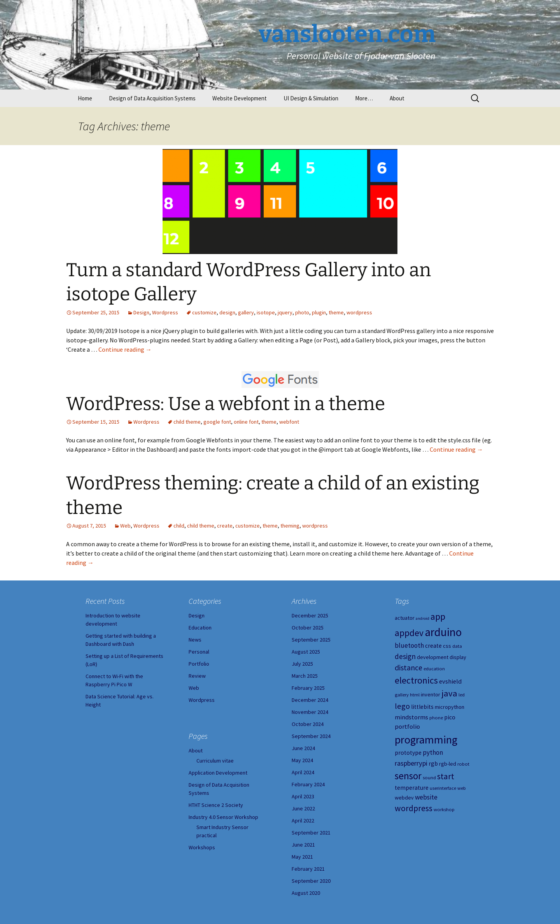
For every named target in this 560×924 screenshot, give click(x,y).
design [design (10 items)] (405, 656)
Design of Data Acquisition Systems (152, 98)
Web (125, 526)
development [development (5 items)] (433, 657)
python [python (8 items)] (433, 752)
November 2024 (310, 712)
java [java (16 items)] (449, 693)
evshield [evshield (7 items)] (450, 681)
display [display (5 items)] (458, 657)
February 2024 (308, 784)
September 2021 (311, 833)
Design (141, 312)
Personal (199, 652)
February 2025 (308, 688)
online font (246, 422)
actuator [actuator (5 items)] (405, 618)
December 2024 (310, 700)
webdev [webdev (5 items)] (404, 798)
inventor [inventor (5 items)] (430, 694)
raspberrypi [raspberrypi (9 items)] (411, 763)
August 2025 (306, 652)
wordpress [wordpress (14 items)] (414, 808)
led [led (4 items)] (462, 695)
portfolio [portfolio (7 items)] (407, 726)
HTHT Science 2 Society (216, 805)
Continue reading (125, 349)
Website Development (240, 98)
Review (197, 676)
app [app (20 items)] (438, 616)
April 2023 (303, 796)
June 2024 (303, 748)
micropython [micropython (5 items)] (450, 707)
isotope (266, 312)
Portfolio (199, 664)
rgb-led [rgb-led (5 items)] (448, 764)
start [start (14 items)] (446, 776)
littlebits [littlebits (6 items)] (422, 707)
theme (336, 312)
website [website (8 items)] (426, 797)
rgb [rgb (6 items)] (433, 764)
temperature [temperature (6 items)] (412, 788)
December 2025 (310, 615)
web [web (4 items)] (462, 788)
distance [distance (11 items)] (409, 668)
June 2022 (303, 808)
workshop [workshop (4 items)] (444, 809)
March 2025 (305, 676)
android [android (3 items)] (423, 618)
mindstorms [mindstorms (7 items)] (411, 717)
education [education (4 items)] (434, 669)
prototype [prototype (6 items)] (408, 753)
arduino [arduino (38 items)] (443, 632)
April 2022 (303, 821)
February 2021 (308, 869)
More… (364, 98)
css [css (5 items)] (447, 646)
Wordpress (165, 312)
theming (290, 526)
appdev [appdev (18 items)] (409, 633)
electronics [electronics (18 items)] (416, 680)
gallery (246, 312)
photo (302, 312)
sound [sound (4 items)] (429, 778)
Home (85, 98)
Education (200, 628)
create (225, 526)
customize (204, 312)
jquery (285, 312)
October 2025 (308, 628)
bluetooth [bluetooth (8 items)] (409, 645)
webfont (289, 422)
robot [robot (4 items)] (463, 764)
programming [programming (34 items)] (426, 740)
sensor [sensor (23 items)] (408, 776)
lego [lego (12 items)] (402, 706)
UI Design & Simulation (311, 98)
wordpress (359, 312)
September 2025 (311, 640)
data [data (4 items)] (457, 646)
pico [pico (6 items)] (450, 717)
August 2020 (306, 893)
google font (217, 422)
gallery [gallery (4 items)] (402, 695)
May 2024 (302, 760)
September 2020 (311, 881)
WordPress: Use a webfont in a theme (226, 404)
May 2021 (302, 857)
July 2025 (302, 664)
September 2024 (311, 736)
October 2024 (308, 724)
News (195, 640)
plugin (319, 312)
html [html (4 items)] (415, 695)
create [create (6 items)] (433, 646)
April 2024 (303, 772)
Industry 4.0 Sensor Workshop (223, 817)
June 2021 (303, 845)
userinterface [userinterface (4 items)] (443, 788)
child (179, 526)
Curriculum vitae (215, 761)
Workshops (202, 847)
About (397, 98)
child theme (187, 422)
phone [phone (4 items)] (436, 718)
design (227, 312)
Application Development (218, 773)
